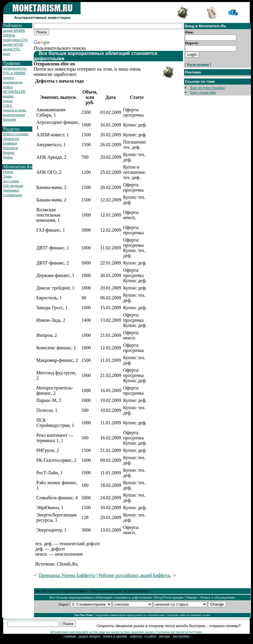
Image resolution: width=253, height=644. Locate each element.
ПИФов (9, 35)
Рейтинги (10, 148)
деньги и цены (14, 110)
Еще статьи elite (203, 92)
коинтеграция (14, 115)
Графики (10, 143)
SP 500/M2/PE (14, 91)
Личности (11, 138)
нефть (8, 87)
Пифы (8, 157)
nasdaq (8, 96)
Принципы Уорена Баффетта (67, 575)
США (7, 105)
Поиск (8, 172)
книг (7, 54)
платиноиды (13, 82)
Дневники (11, 190)
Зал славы (11, 181)
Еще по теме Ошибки (207, 88)
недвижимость (15, 68)
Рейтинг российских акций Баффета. (135, 575)
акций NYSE (13, 44)
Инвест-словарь (16, 134)
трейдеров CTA (15, 40)
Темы (7, 176)
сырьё (8, 101)
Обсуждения (13, 186)
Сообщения (12, 195)
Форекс (9, 152)
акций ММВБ (14, 30)
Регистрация (198, 64)
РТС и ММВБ (14, 73)
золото (8, 77)
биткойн (9, 119)
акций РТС (12, 49)
